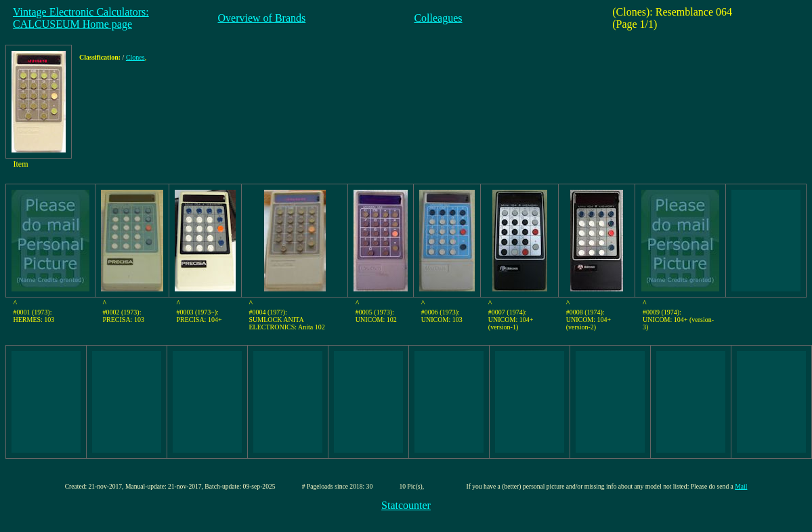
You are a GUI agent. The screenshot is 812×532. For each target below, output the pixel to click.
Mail (741, 486)
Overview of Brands (262, 18)
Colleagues (438, 18)
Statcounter (406, 505)
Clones (135, 57)
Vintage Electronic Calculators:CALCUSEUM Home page (81, 18)
